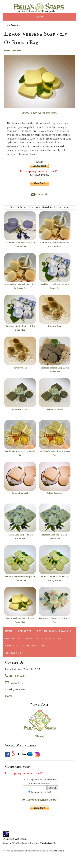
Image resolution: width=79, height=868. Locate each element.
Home (9, 696)
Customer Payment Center (39, 800)
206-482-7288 (15, 676)
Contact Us (40, 195)
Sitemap (40, 736)
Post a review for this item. (39, 113)
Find (40, 780)
